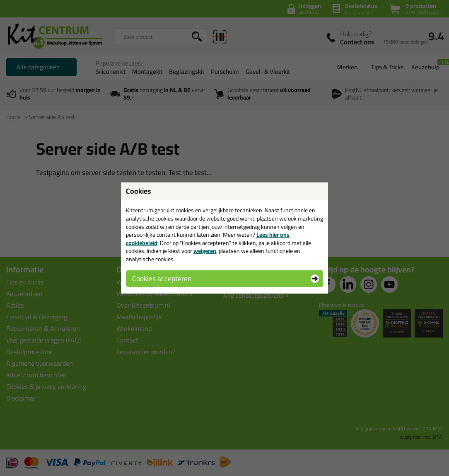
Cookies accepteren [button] (162, 278)
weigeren (205, 251)
